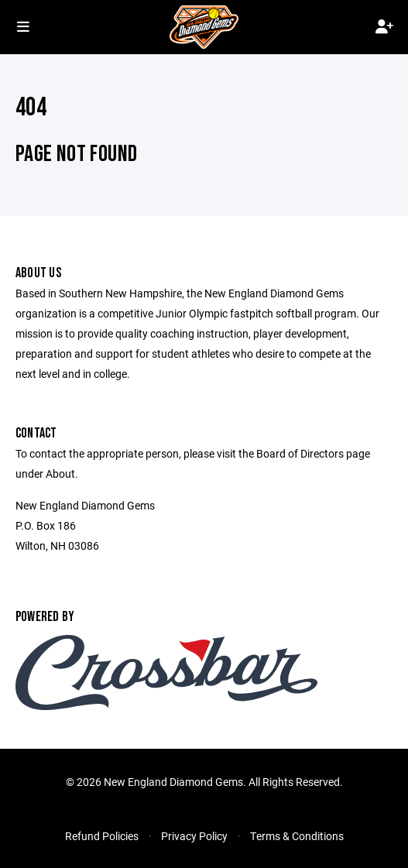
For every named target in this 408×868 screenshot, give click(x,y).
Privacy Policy (194, 836)
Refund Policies (102, 836)
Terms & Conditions (297, 836)
